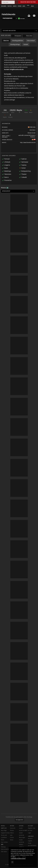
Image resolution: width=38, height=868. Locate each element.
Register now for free (28, 2)
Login (28, 5)
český (30, 843)
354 (26, 111)
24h (5, 111)
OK (12, 862)
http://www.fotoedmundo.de (28, 143)
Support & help (5, 833)
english (30, 841)
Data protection (5, 849)
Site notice (4, 852)
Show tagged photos (20, 820)
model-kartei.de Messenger (22, 835)
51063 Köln (32, 127)
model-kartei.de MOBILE (22, 842)
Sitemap (3, 847)
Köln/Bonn (33, 130)
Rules (3, 840)
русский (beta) (32, 846)
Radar (12, 840)
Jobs (11, 835)
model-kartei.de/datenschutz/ (18, 859)
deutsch (30, 839)
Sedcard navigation (9, 31)
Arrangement (6, 191)
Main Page (4, 831)
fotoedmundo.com (10, 81)
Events (12, 837)
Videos (12, 833)
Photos (12, 831)
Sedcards (13, 828)
